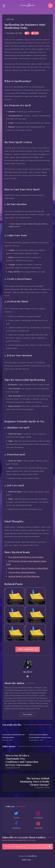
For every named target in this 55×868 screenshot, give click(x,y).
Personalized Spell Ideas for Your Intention (26, 557)
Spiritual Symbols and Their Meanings (24, 576)
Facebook (16, 825)
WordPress (33, 856)
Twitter (16, 815)
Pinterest (38, 825)
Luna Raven (28, 672)
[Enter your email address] (27, 847)
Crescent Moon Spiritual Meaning (22, 572)
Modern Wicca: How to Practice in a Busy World (28, 568)
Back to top (28, 860)
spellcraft (10, 19)
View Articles (28, 714)
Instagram (38, 815)
